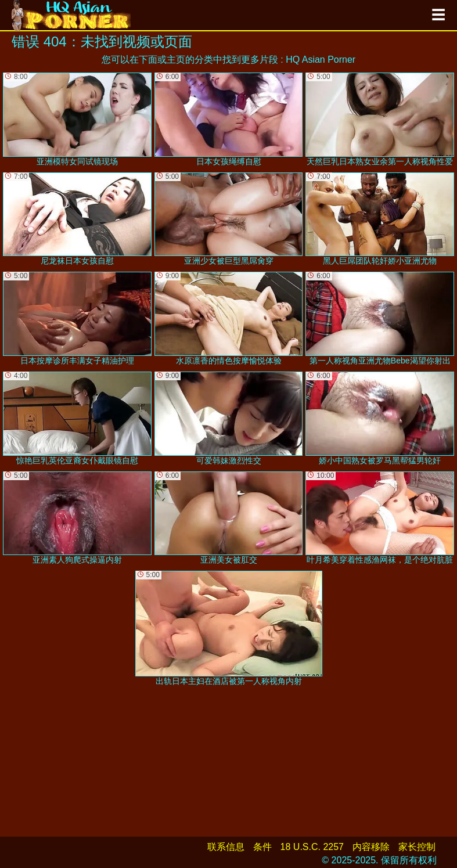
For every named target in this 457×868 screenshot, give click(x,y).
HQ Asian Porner (321, 60)
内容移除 (371, 847)
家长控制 (417, 847)
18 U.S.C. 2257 (312, 847)
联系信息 (226, 847)
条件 (262, 847)
